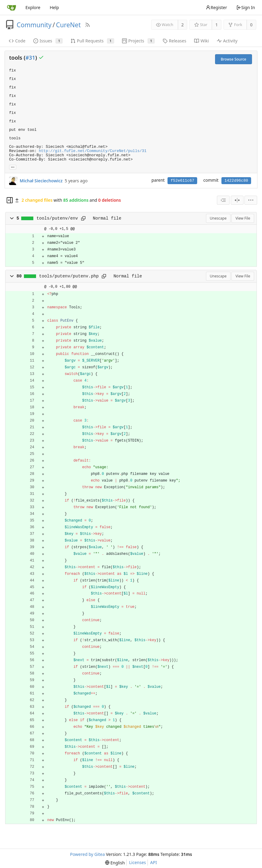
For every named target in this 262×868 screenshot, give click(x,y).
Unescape (218, 218)
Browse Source (234, 59)
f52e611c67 (182, 181)
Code (17, 41)
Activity (227, 41)
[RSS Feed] (88, 25)
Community (34, 25)
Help (54, 7)
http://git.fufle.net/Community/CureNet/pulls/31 (93, 151)
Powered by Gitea (87, 854)
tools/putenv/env (57, 218)
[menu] (251, 200)
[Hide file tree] (10, 200)
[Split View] (237, 200)
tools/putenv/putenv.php (69, 276)
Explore (33, 7)
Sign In (246, 7)
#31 (30, 58)
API (154, 862)
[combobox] (223, 200)
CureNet (68, 25)
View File (243, 218)
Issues (48, 41)
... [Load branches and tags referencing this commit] (13, 167)
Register (216, 7)
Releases (174, 41)
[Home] (12, 8)
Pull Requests (92, 41)
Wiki (202, 41)
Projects (138, 41)
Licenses (138, 862)
